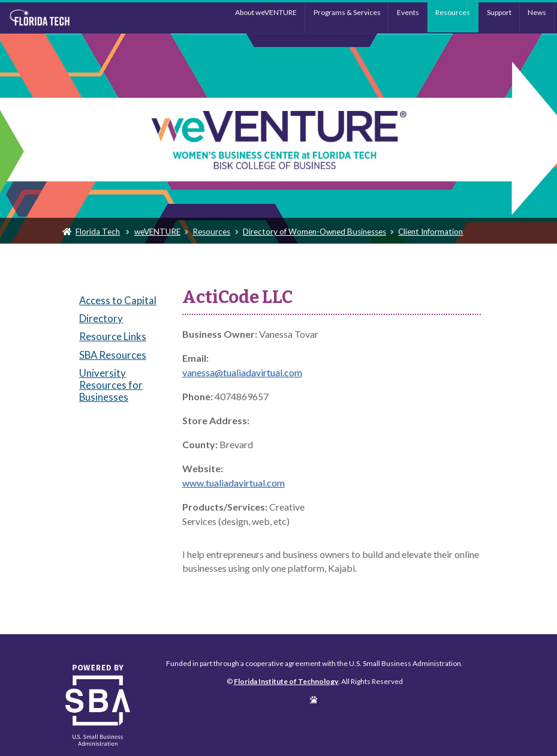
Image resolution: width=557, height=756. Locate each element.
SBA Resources (113, 355)
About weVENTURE (266, 12)
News (537, 12)
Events (408, 12)
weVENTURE (157, 232)
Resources (453, 12)
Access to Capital (118, 300)
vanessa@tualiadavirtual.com (242, 372)
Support (499, 12)
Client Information (430, 232)
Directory (101, 318)
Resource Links (113, 336)
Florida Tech (98, 232)
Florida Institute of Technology (71, 18)
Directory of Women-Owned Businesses (314, 232)
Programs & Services (347, 12)
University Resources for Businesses (111, 385)
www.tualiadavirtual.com (234, 483)
